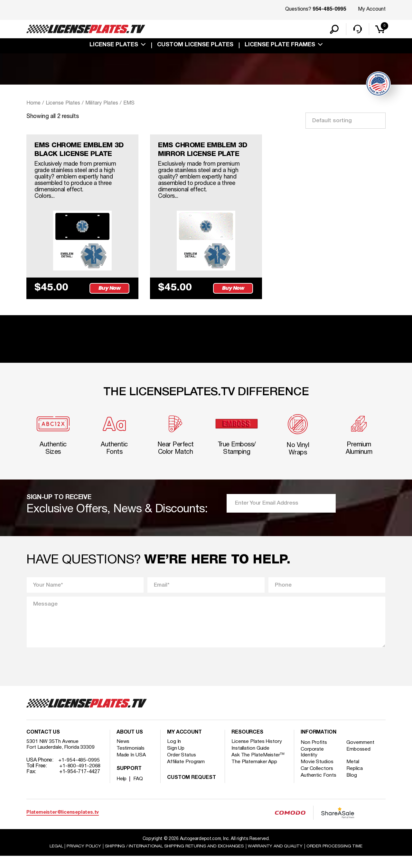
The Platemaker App (255, 774)
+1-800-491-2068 (80, 778)
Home (33, 104)
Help (122, 791)
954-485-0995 (329, 10)
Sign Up (176, 760)
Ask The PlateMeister (258, 767)
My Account (372, 9)
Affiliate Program (186, 774)
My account (184, 745)
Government (361, 754)
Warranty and (276, 858)
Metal (354, 774)
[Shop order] (346, 121)
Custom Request (192, 790)
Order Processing (335, 858)
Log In (174, 754)
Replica (355, 781)
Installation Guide (251, 760)
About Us (130, 745)
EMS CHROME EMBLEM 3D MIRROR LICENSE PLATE (204, 151)
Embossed (359, 761)
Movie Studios (317, 774)
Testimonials (131, 760)
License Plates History (257, 754)
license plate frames (280, 46)
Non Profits (314, 754)
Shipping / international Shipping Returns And (174, 858)
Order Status (182, 767)
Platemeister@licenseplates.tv (63, 824)
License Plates (114, 46)
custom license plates (195, 46)
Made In (131, 767)
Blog (352, 787)
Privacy (83, 858)
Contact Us (43, 745)
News (123, 754)
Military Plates (103, 104)
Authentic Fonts (319, 787)
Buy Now (110, 298)
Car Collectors (317, 781)
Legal (55, 858)
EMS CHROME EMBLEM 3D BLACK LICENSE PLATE (81, 151)
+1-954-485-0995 (79, 772)
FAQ (139, 791)
